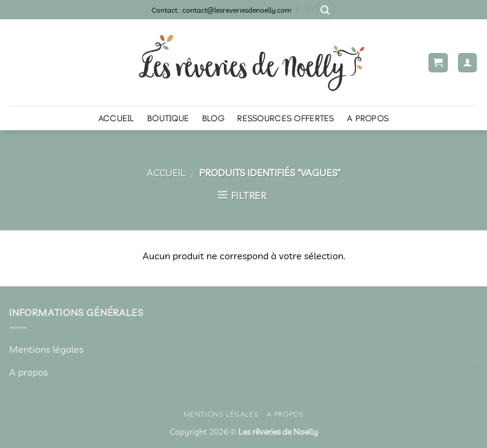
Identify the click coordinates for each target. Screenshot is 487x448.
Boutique (168, 118)
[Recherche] (325, 10)
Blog (213, 118)
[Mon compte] (468, 63)
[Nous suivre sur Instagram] (309, 10)
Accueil (116, 118)
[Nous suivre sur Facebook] (298, 10)
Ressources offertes (285, 118)
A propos (368, 118)
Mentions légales (46, 349)
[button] (438, 63)
